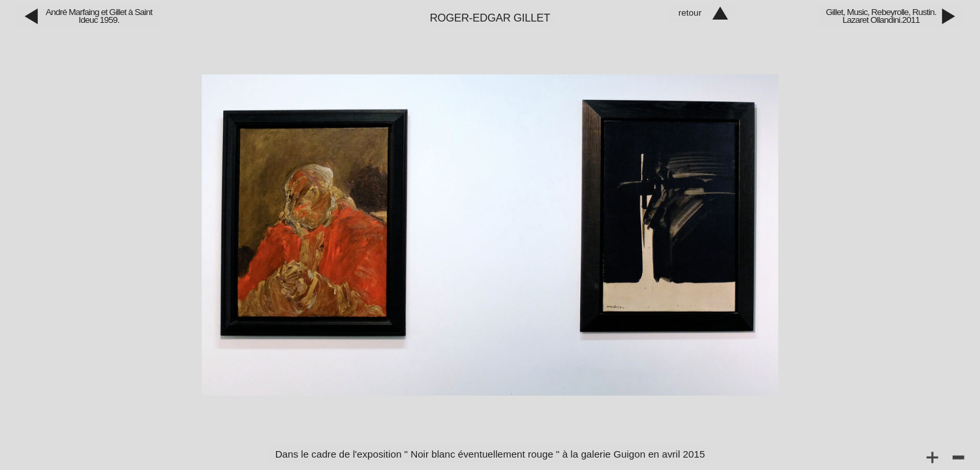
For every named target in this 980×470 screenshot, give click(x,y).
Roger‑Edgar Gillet (490, 18)
